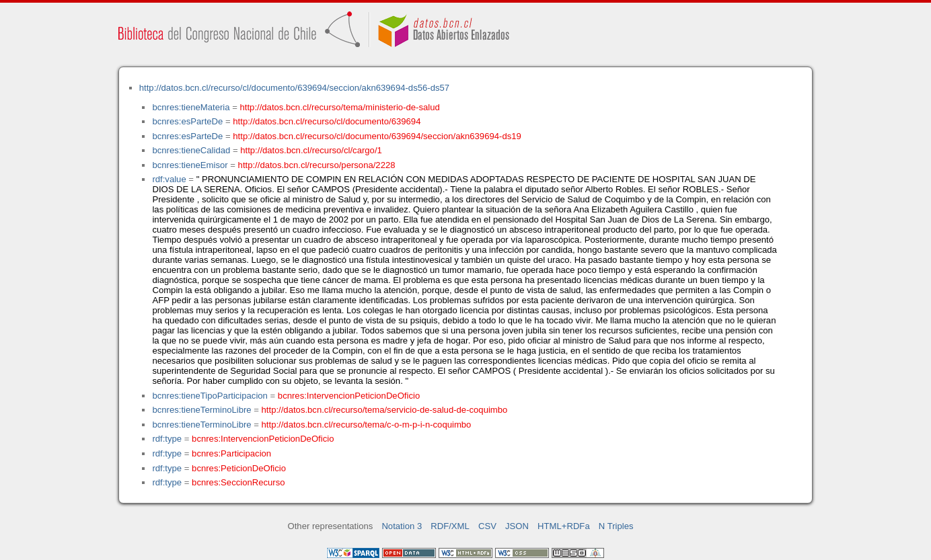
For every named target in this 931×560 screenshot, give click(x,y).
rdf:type (167, 439)
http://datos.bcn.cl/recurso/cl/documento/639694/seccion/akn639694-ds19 (377, 136)
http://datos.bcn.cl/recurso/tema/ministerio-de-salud (340, 107)
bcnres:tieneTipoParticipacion (210, 396)
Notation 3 (402, 526)
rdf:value (169, 179)
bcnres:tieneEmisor (190, 165)
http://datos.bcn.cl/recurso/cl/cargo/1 (311, 150)
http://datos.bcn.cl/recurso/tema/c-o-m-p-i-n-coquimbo (367, 425)
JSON (517, 526)
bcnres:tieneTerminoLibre (201, 410)
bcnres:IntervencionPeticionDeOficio (349, 396)
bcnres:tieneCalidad (191, 150)
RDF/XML (450, 526)
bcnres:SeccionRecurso (238, 482)
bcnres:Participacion (231, 453)
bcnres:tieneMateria (191, 107)
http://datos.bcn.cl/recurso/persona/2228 (317, 165)
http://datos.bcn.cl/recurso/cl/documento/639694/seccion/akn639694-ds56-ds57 (294, 88)
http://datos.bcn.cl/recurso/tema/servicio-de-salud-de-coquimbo (385, 410)
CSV (487, 526)
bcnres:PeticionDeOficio (239, 468)
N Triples (616, 526)
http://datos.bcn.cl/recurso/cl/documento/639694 (327, 121)
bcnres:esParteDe (187, 121)
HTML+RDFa (564, 526)
